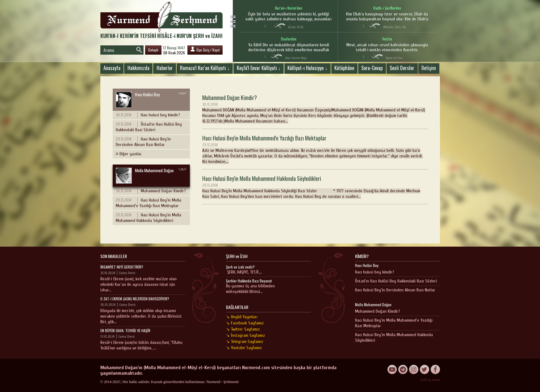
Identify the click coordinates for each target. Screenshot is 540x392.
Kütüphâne (344, 68)
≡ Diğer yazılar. (129, 154)
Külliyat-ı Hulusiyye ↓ (307, 68)
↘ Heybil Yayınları (242, 317)
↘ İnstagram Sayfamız (245, 335)
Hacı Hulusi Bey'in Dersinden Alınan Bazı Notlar (143, 142)
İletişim (429, 68)
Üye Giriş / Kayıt (205, 50)
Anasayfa (112, 68)
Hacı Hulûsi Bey (138, 99)
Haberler (165, 68)
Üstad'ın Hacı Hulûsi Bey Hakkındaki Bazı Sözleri (149, 127)
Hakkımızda (138, 68)
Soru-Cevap (372, 68)
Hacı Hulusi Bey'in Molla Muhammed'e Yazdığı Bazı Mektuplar (149, 203)
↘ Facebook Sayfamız (245, 323)
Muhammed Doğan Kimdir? (151, 191)
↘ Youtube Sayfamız (244, 348)
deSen (436, 380)
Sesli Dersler (402, 68)
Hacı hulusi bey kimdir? (148, 115)
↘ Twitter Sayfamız (243, 329)
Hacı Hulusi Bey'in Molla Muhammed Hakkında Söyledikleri (149, 218)
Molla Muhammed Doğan (145, 175)
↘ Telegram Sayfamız (245, 342)
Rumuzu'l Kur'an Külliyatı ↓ (205, 68)
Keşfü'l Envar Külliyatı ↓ (259, 68)
